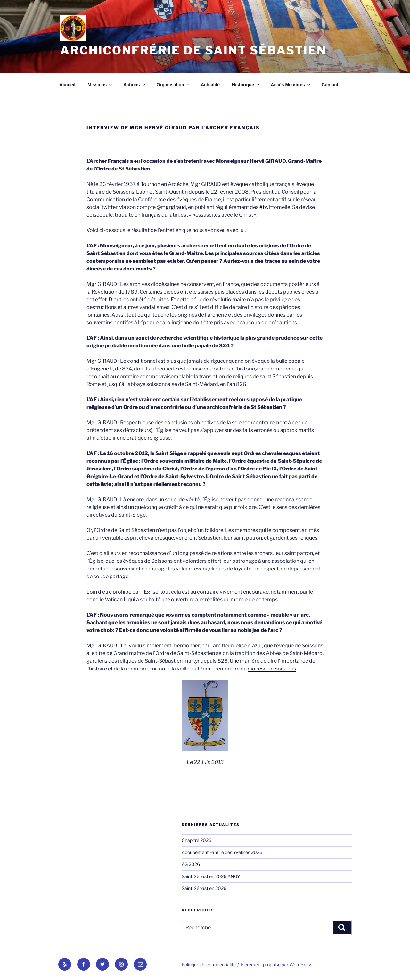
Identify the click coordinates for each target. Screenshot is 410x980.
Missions (100, 85)
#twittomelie (275, 207)
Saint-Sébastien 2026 (204, 888)
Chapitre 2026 (197, 840)
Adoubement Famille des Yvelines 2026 (222, 852)
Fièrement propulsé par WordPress (277, 964)
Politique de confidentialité (209, 964)
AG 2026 (191, 864)
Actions (135, 85)
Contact (330, 85)
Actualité (210, 85)
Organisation (173, 85)
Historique (246, 85)
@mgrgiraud (171, 207)
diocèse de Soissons (272, 669)
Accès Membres (291, 85)
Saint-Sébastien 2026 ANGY (211, 876)
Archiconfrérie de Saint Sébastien (193, 50)
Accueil (68, 85)
